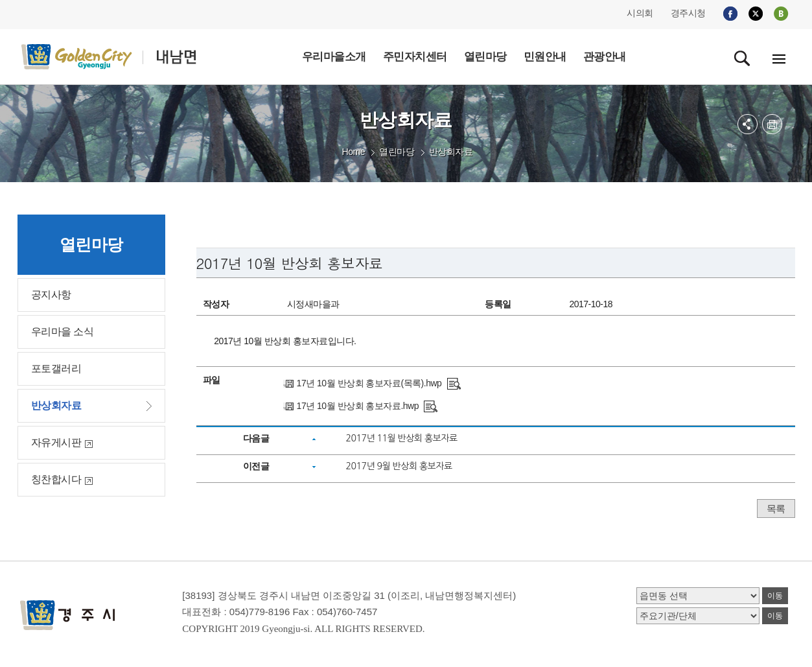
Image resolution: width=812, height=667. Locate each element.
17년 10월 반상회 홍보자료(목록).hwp (369, 383)
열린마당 (397, 152)
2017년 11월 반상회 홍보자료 (401, 438)
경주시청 (688, 13)
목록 (776, 509)
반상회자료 (451, 152)
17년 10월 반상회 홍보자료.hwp (358, 406)
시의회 (640, 13)
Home (354, 152)
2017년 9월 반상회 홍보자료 (399, 466)
